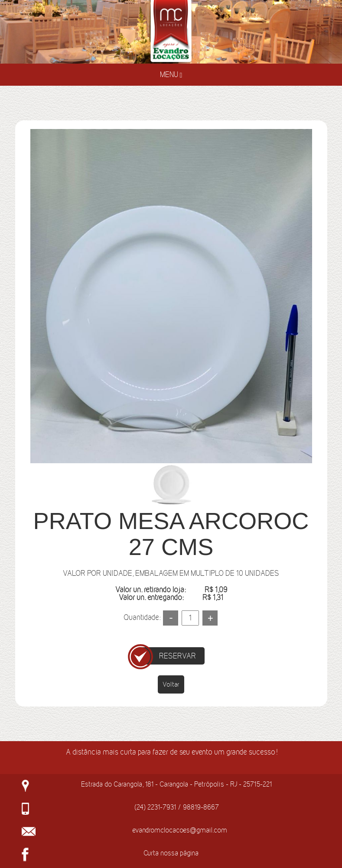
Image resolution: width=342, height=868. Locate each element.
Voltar (171, 684)
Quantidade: (142, 617)
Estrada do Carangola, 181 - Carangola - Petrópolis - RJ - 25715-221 (176, 784)
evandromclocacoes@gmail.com (180, 830)
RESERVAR (178, 656)
